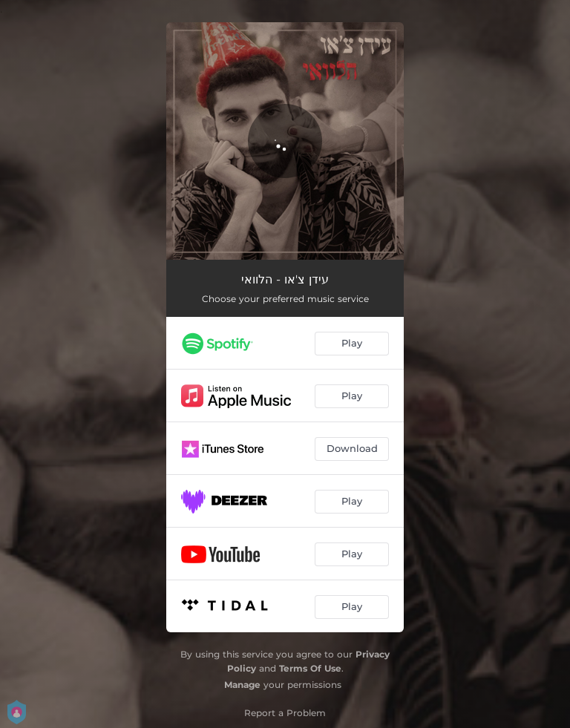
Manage (242, 685)
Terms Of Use (310, 668)
